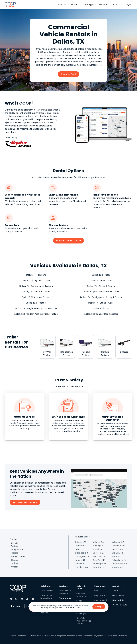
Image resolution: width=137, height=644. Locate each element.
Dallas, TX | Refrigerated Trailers (36, 286)
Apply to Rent (68, 74)
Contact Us (118, 600)
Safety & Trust (81, 587)
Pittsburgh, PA (100, 564)
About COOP (118, 591)
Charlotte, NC (81, 546)
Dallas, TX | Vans (101, 308)
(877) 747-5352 (120, 605)
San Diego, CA (81, 567)
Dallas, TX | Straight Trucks (101, 286)
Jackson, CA (99, 553)
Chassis (15, 567)
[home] (11, 5)
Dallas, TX (79, 549)
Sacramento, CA (119, 564)
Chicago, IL (98, 546)
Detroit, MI (98, 549)
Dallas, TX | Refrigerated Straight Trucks (101, 297)
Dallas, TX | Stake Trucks (101, 303)
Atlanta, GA (98, 542)
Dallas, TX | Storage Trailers (36, 297)
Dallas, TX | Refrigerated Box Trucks (101, 292)
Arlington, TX (81, 542)
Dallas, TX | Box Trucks (101, 280)
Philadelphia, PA (119, 560)
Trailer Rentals (47, 591)
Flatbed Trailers (18, 556)
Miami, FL (116, 556)
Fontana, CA (117, 549)
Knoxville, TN (117, 553)
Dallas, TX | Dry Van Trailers (36, 280)
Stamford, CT (99, 567)
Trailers (13, 539)
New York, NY (99, 560)
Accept (99, 607)
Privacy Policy (36, 636)
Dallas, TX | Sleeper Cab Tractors (101, 314)
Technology (65, 598)
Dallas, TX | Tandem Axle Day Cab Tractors (36, 314)
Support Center (102, 600)
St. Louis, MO (117, 567)
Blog (96, 591)
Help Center (100, 596)
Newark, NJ (80, 560)
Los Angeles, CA (82, 556)
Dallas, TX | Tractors (36, 303)
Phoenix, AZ (80, 564)
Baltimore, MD (118, 542)
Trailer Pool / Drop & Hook (46, 597)
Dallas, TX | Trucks (101, 275)
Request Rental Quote (68, 241)
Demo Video (118, 596)
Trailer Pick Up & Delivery (65, 592)
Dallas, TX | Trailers (36, 275)
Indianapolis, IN (82, 553)
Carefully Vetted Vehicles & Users (84, 621)
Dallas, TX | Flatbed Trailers (36, 292)
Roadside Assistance (81, 595)
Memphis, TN (99, 556)
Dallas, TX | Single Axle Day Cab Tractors (36, 308)
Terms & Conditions (18, 636)
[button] (63, 5)
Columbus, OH (118, 546)
